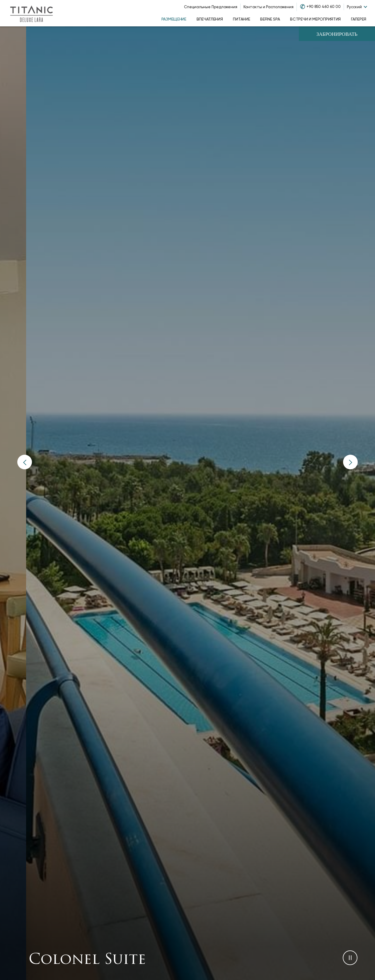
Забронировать (337, 34)
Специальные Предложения (211, 7)
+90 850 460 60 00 (324, 7)
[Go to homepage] (31, 13)
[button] (25, 462)
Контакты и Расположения (269, 7)
